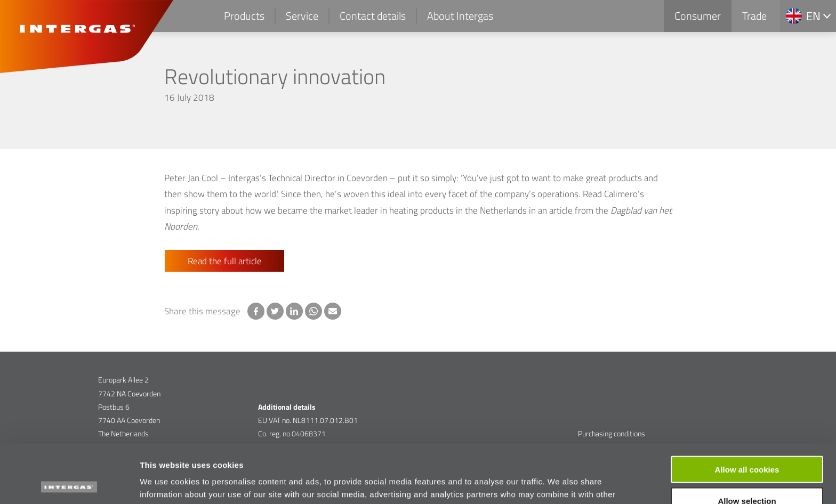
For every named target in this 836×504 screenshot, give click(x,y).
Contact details (373, 16)
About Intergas (460, 16)
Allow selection (747, 442)
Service (302, 16)
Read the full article (225, 261)
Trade (754, 16)
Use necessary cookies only (747, 473)
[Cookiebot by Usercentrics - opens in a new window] (69, 483)
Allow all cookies (747, 410)
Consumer (698, 16)
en (813, 16)
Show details (560, 483)
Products (244, 16)
